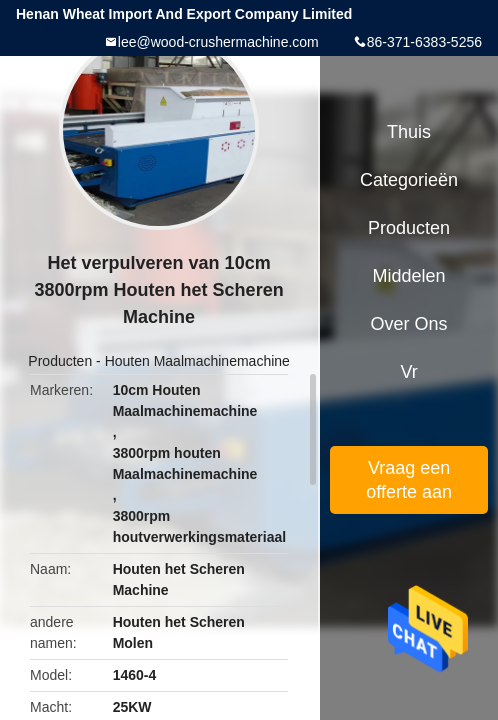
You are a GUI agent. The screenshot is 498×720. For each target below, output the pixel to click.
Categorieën (409, 180)
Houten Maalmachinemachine (197, 361)
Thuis (409, 132)
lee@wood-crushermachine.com (218, 42)
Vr (408, 372)
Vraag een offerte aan (409, 480)
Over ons (409, 324)
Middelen (409, 276)
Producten (60, 361)
